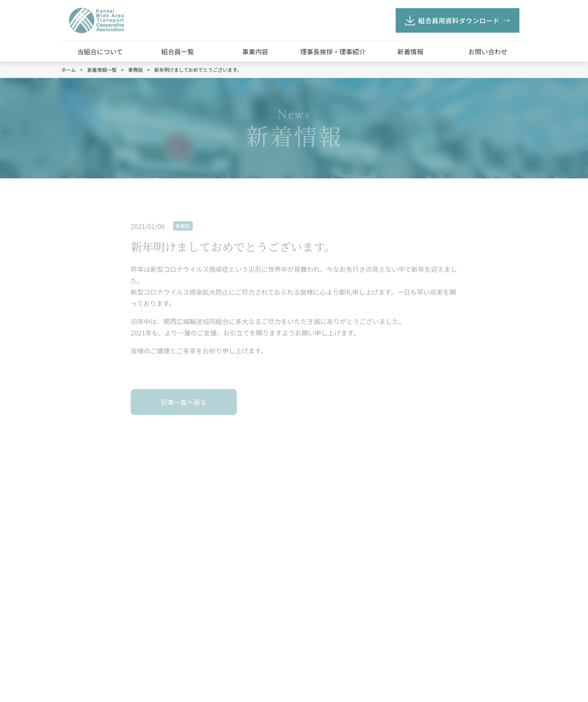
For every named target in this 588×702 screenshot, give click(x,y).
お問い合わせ (488, 51)
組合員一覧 (178, 51)
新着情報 (410, 51)
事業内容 (255, 51)
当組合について (100, 51)
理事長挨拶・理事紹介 (333, 51)
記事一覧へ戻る (184, 402)
